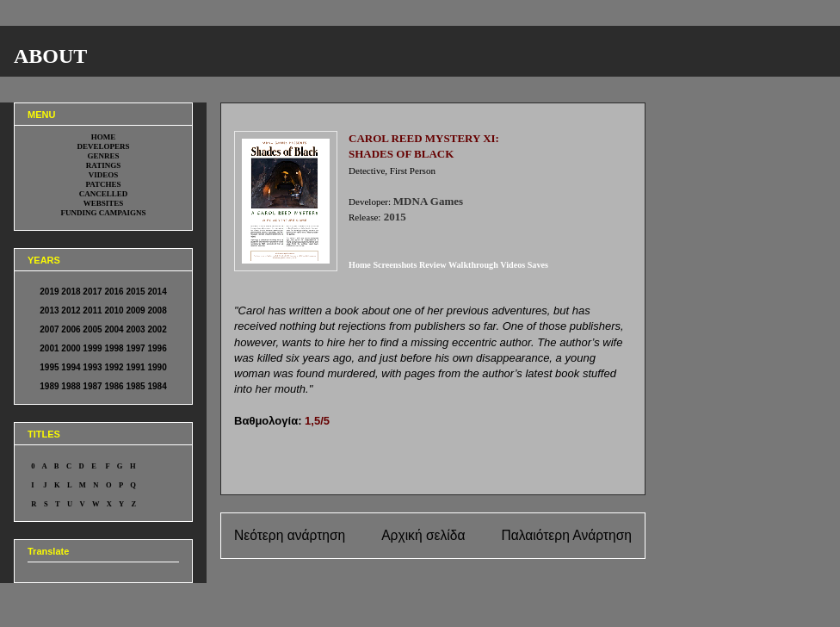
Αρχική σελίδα (423, 535)
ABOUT (50, 56)
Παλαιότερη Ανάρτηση (566, 535)
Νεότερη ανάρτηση (290, 535)
